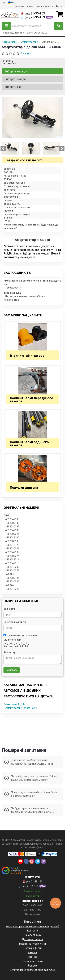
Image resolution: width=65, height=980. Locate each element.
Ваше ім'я (9, 609)
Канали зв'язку (45, 6)
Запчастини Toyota (14, 704)
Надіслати (12, 670)
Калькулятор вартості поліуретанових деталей (33, 926)
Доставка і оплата (24, 6)
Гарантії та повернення (32, 944)
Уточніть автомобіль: (10, 62)
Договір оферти (32, 948)
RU (3, 3)
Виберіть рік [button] (14, 87)
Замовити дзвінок (33, 891)
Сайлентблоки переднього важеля (31, 400)
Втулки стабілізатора (27, 356)
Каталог (33, 952)
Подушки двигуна (24, 488)
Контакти (33, 931)
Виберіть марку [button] (16, 71)
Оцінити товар (12, 640)
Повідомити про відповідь (20, 635)
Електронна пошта (15, 622)
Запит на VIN (32, 896)
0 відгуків (26, 53)
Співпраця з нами (33, 961)
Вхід (59, 6)
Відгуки (32, 966)
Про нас (32, 957)
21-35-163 (33, 13)
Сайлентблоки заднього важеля (29, 444)
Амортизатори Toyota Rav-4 (21, 708)
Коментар (10, 652)
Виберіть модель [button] (17, 79)
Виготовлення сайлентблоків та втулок (32, 970)
